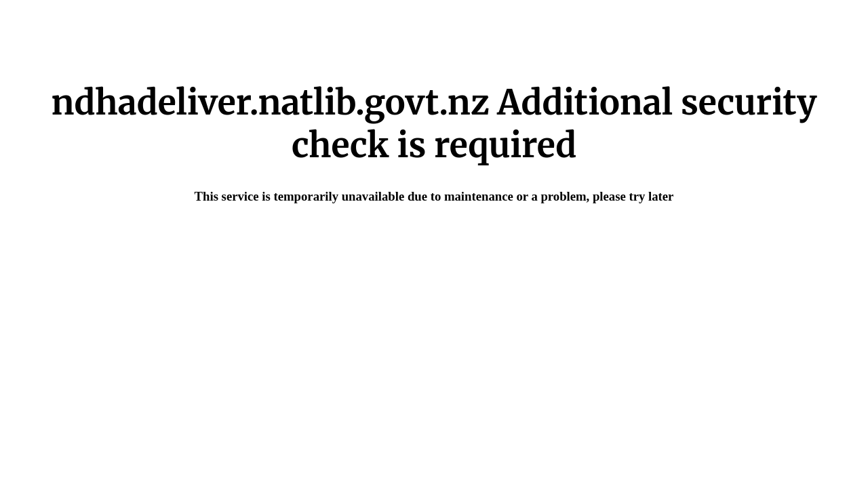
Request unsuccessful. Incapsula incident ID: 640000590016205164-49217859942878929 (434, 244)
